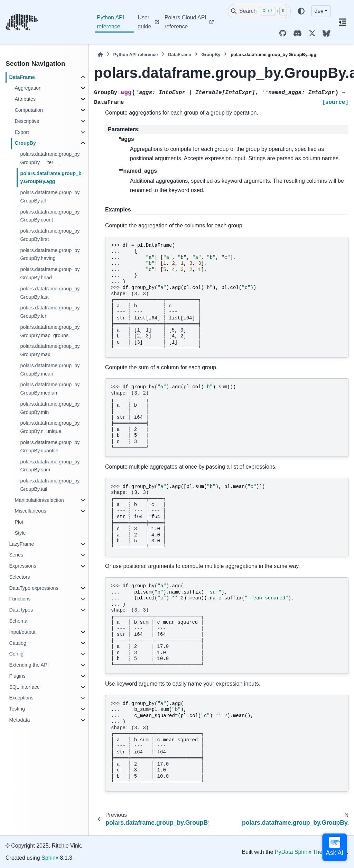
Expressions (22, 566)
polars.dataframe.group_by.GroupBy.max (50, 350)
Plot (19, 522)
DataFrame (22, 77)
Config (16, 654)
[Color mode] (301, 11)
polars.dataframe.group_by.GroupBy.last (50, 293)
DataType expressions (34, 588)
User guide (144, 22)
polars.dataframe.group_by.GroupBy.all (50, 197)
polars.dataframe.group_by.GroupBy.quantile (50, 446)
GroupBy (25, 143)
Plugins (17, 676)
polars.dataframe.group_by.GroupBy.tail (50, 485)
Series (16, 555)
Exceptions (21, 698)
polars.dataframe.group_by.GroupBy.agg (51, 178)
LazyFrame (21, 544)
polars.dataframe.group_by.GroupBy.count (50, 216)
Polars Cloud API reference (185, 22)
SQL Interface (24, 687)
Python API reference (110, 22)
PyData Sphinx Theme (302, 852)
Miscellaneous (30, 511)
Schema (18, 621)
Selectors (19, 577)
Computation (29, 110)
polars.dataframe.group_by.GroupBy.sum (50, 466)
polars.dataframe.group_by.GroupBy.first (50, 235)
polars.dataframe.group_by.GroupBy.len (50, 312)
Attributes (25, 99)
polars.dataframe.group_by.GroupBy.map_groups (50, 331)
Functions (20, 599)
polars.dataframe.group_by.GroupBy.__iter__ (50, 158)
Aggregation (28, 88)
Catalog (18, 643)
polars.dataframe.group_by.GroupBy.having (50, 254)
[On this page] (342, 22)
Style (20, 533)
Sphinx (50, 858)
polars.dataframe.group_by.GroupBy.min (50, 408)
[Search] (259, 11)
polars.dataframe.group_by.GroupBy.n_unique (50, 427)
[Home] (100, 55)
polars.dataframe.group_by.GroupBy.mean (50, 370)
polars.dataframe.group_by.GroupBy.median (50, 389)
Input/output (22, 632)
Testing (17, 709)
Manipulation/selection (39, 500)
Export (22, 132)
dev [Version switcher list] (319, 11)
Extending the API (29, 665)
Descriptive (27, 121)
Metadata (19, 720)
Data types (21, 610)
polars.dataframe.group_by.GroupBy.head (50, 273)
